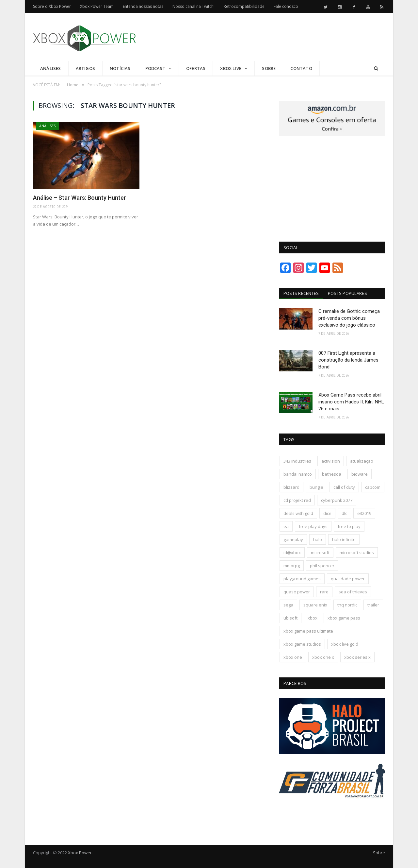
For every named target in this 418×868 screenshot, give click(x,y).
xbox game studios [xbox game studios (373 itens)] (302, 644)
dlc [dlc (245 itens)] (344, 514)
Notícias (120, 68)
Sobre (269, 68)
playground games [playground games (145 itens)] (302, 579)
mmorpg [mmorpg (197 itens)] (292, 566)
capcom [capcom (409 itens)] (373, 487)
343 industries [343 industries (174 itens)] (297, 461)
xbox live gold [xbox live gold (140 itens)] (345, 644)
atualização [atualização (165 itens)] (362, 461)
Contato (301, 68)
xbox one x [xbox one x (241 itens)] (323, 657)
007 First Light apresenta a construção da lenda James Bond (348, 360)
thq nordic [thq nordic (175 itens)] (347, 605)
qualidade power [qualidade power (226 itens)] (348, 579)
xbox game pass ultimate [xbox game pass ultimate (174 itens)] (308, 631)
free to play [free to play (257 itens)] (349, 527)
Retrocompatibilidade (244, 6)
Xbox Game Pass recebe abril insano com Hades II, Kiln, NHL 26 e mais (351, 402)
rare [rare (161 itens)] (324, 592)
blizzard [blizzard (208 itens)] (291, 487)
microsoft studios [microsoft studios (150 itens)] (357, 553)
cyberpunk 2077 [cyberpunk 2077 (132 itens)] (337, 501)
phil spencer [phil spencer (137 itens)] (322, 566)
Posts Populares (348, 293)
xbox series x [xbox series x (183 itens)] (357, 657)
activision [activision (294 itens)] (331, 461)
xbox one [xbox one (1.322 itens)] (293, 657)
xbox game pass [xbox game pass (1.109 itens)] (344, 618)
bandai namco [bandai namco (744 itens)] (298, 474)
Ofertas (196, 68)
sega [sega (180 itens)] (288, 605)
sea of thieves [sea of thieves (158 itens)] (353, 592)
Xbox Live (231, 68)
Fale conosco (286, 6)
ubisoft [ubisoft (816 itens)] (290, 618)
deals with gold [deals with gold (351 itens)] (298, 514)
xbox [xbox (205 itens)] (313, 618)
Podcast (155, 68)
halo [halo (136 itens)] (318, 540)
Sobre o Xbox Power (52, 6)
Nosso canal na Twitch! (193, 6)
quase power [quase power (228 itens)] (297, 592)
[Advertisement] (266, 37)
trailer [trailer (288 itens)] (373, 605)
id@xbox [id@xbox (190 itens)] (292, 553)
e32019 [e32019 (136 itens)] (364, 514)
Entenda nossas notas (143, 6)
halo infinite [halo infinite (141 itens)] (344, 540)
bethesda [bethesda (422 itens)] (332, 474)
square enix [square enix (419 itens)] (315, 605)
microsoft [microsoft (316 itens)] (320, 553)
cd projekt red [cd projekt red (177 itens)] (297, 501)
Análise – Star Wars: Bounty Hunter (80, 198)
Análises (51, 68)
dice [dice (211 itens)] (327, 514)
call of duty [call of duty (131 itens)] (344, 487)
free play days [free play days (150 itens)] (313, 527)
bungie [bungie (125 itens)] (316, 487)
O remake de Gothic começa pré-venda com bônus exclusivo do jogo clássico (349, 318)
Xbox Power (80, 853)
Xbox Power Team (97, 6)
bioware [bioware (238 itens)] (360, 474)
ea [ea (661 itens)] (286, 527)
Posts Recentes (301, 293)
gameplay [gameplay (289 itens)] (293, 540)
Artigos (85, 68)
